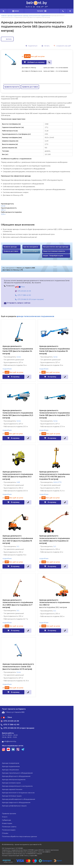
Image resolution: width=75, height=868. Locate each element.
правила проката (12, 87)
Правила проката (9, 814)
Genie (3, 206)
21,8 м (3, 214)
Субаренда (6, 820)
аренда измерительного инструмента (17, 786)
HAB (18, 482)
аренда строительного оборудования (17, 773)
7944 (20, 287)
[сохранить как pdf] (62, 46)
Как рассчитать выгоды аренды (56, 247)
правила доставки (30, 87)
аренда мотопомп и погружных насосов (18, 793)
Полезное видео (9, 830)
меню (16, 11)
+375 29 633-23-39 (23, 291)
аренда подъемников (15, 15)
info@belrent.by (9, 741)
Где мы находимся (31, 247)
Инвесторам (7, 823)
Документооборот (31, 251)
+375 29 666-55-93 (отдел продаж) (29, 299)
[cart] (70, 11)
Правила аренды (10, 247)
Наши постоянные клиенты (54, 251)
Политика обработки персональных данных (19, 836)
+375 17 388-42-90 (23, 295)
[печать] (46, 46)
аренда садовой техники (12, 789)
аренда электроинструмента (14, 780)
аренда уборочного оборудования (16, 776)
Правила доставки (11, 251)
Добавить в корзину (36, 62)
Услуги (5, 817)
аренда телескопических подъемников (37, 15)
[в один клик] (49, 62)
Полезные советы (9, 827)
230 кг (3, 210)
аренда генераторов (11, 763)
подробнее (7, 369)
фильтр (9, 39)
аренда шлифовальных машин (14, 806)
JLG (18, 546)
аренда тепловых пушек (12, 796)
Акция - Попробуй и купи (53, 256)
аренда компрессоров (11, 783)
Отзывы (5, 833)
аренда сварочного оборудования (16, 802)
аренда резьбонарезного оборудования (18, 799)
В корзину (15, 377)
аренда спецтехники (10, 770)
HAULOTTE (57, 482)
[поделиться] (31, 46)
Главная (4, 15)
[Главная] (37, 5)
